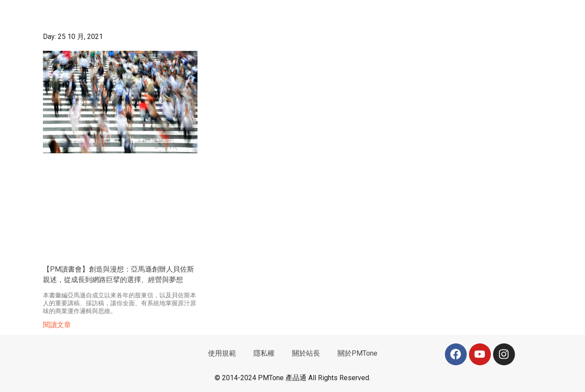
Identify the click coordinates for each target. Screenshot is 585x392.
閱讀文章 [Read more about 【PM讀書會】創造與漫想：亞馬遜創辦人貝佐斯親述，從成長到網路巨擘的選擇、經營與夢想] (57, 325)
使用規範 (222, 353)
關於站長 (306, 353)
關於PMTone (358, 353)
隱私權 (264, 353)
